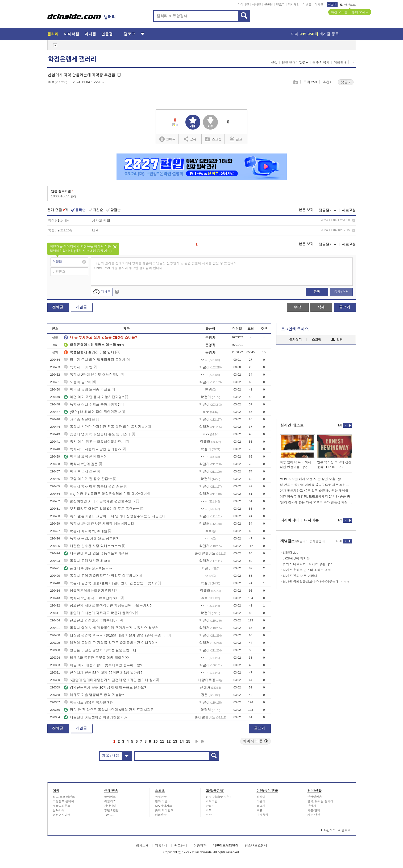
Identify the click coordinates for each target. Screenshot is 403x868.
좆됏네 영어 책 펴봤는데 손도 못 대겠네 (97, 434)
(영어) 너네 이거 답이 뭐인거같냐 (92, 412)
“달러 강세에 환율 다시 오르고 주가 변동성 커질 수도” (316, 502)
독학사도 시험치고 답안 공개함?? (93, 449)
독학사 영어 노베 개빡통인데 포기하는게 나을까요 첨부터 (111, 628)
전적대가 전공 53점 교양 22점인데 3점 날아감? (103, 673)
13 (175, 741)
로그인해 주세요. (295, 329)
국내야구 (161, 797)
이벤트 (307, 5)
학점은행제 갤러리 (72, 59)
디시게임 (294, 5)
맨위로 (344, 830)
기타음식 (263, 815)
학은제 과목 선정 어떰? (85, 457)
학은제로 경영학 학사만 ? (86, 702)
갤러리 (53, 34)
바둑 (209, 810)
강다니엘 (110, 806)
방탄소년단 (112, 810)
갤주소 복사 (321, 63)
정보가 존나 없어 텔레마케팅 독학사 (95, 360)
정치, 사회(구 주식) (218, 797)
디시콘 (319, 5)
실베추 (167, 139)
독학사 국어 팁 (78, 367)
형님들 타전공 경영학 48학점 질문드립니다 (100, 650)
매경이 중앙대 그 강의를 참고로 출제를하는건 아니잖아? (110, 643)
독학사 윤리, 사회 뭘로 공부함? (91, 539)
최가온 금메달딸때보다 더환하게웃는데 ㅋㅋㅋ (316, 582)
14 (182, 741)
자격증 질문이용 (79, 419)
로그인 (332, 5)
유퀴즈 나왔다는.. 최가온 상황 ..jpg (308, 564)
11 (162, 741)
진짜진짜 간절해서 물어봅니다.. (91, 620)
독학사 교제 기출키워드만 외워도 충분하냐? (101, 576)
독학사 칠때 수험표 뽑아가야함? (92, 404)
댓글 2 (346, 82)
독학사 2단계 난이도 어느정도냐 (92, 375)
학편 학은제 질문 (80, 472)
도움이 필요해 (78, 382)
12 (169, 741)
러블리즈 (110, 801)
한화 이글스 (163, 801)
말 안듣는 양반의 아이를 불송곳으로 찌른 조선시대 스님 (316, 485)
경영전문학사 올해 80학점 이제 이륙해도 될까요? (105, 688)
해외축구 (161, 815)
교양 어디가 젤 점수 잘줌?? (88, 479)
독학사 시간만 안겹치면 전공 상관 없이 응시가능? (105, 427)
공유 (190, 139)
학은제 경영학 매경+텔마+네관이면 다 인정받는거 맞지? (110, 583)
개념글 (81, 307)
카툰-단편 (314, 815)
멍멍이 (261, 797)
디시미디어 (290, 520)
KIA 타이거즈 (164, 806)
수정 (298, 307)
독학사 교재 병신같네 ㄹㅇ (87, 561)
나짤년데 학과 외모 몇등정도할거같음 (96, 553)
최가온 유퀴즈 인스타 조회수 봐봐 (307, 570)
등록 (317, 292)
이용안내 (340, 63)
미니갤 (257, 5)
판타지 (312, 806)
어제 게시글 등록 (315, 34)
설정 (274, 63)
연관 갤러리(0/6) (295, 63)
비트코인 (212, 801)
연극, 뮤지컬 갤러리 (320, 801)
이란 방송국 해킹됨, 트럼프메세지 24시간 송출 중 (315, 497)
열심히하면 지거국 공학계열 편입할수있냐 (99, 501)
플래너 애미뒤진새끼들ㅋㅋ (88, 568)
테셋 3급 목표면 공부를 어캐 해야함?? (96, 658)
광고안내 (181, 846)
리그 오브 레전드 (64, 797)
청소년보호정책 (256, 846)
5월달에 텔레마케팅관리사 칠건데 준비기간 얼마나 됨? (109, 680)
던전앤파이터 (62, 815)
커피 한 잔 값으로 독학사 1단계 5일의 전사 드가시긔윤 (109, 710)
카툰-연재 (314, 810)
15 (188, 741)
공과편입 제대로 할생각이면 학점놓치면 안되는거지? (108, 606)
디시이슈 (311, 520)
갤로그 (281, 5)
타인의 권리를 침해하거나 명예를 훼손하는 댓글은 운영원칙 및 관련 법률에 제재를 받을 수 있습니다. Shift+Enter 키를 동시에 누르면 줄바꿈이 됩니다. (166, 266)
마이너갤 (243, 5)
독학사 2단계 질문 (81, 464)
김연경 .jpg (291, 553)
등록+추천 (341, 292)
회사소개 (142, 846)
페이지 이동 (256, 741)
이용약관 (200, 846)
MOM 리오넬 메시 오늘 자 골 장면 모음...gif (311, 479)
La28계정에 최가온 (296, 558)
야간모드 (348, 5)
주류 (260, 810)
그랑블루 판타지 (64, 801)
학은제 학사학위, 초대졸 (86, 531)
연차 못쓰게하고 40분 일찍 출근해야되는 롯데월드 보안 (316, 491)
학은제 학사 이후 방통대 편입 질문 (93, 486)
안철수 (210, 806)
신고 (236, 139)
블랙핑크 (110, 797)
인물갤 (269, 5)
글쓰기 (345, 307)
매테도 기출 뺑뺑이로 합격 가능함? (94, 695)
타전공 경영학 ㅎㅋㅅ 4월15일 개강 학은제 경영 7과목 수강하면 (115, 635)
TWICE (109, 815)
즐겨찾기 (296, 340)
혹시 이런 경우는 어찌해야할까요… (94, 442)
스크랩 (295, 82)
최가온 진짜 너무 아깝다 (300, 576)
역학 (209, 815)
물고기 (261, 806)
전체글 (58, 307)
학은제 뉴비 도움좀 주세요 (87, 390)
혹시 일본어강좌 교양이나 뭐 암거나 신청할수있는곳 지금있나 (115, 516)
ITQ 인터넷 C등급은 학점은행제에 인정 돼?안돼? (105, 494)
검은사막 (59, 810)
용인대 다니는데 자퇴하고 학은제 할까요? (99, 613)
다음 (197, 741)
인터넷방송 (315, 797)
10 (156, 741)
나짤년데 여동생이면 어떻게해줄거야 (95, 717)
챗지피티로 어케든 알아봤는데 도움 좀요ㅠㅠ (101, 509)
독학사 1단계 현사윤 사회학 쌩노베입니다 (99, 524)
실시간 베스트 (292, 425)
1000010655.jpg (63, 196)
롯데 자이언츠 (164, 810)
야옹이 (261, 801)
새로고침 (349, 210)
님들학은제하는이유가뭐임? (88, 591)
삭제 (353, 221)
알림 (337, 340)
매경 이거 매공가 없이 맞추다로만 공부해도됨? (103, 665)
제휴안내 (161, 846)
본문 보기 (306, 210)
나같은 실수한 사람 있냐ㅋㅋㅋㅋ (92, 546)
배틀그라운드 (62, 806)
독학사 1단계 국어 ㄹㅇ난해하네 (92, 598)
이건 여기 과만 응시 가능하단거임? (94, 397)
